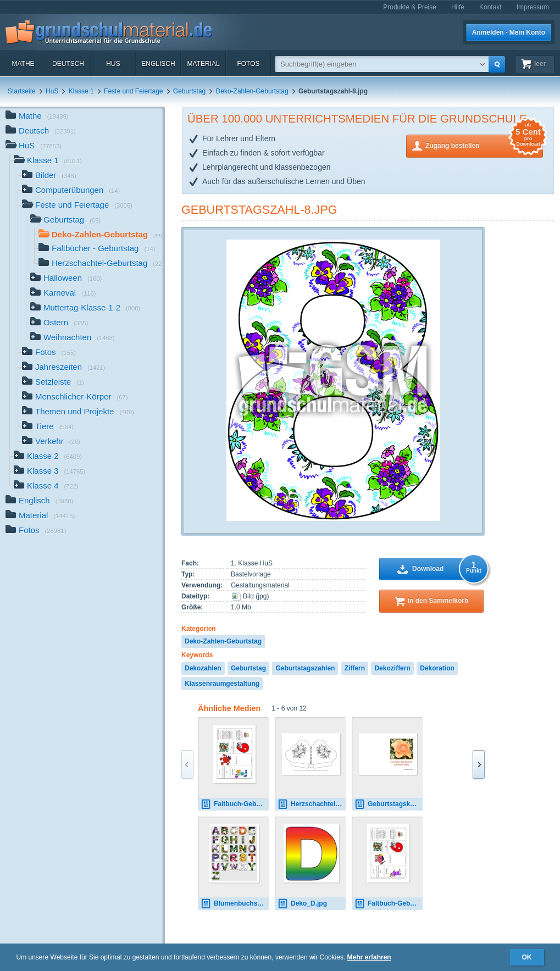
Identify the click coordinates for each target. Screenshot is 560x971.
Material (203, 64)
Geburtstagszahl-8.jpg (259, 210)
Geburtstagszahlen (305, 668)
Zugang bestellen (484, 145)
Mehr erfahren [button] (369, 957)
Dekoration (437, 668)
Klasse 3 (49, 472)
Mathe (23, 64)
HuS (113, 64)
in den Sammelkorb (438, 601)
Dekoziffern (392, 668)
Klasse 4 (46, 487)
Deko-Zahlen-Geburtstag (252, 91)
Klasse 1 (81, 91)
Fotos (248, 64)
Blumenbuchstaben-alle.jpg (235, 904)
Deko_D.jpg (302, 904)
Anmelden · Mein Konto (509, 32)
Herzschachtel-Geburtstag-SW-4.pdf (312, 804)
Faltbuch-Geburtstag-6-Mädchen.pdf (389, 904)
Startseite (22, 91)
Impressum (533, 7)
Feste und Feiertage (133, 91)
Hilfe (458, 7)
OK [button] (527, 957)
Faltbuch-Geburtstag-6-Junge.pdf (235, 804)
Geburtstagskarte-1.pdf (389, 804)
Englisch (158, 64)
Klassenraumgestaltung (222, 684)
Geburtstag (189, 91)
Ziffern (355, 668)
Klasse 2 (48, 457)
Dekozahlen (203, 668)
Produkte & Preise (410, 7)
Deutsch (68, 64)
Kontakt (490, 7)
